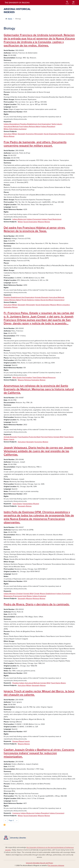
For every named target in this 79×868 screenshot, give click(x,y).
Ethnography (39, 134)
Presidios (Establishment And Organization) (36, 124)
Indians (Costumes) (39, 596)
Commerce (16, 813)
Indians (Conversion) (34, 219)
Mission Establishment (48, 594)
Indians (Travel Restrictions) (52, 219)
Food (21, 127)
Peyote (24, 300)
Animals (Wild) (58, 437)
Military (15, 134)
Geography (22, 134)
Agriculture (8, 134)
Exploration (8, 307)
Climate (37, 594)
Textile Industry (57, 124)
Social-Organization (51, 134)
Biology (12, 136)
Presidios (16, 683)
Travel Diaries (37, 377)
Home (10, 19)
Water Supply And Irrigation (22, 377)
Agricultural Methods (11, 127)
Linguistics (66, 305)
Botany (6, 439)
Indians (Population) (48, 127)
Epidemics (31, 300)
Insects (12, 439)
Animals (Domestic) (42, 297)
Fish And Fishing (47, 437)
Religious (62, 134)
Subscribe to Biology (5, 825)
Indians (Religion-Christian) (13, 594)
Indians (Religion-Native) (32, 127)
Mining (6, 136)
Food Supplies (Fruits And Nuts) (29, 437)
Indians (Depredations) (12, 124)
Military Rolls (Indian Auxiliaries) (15, 129)
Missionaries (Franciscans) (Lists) (15, 596)
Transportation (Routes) (31, 504)
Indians (22, 683)
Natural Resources (49, 377)
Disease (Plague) (18, 741)
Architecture (70, 134)
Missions (41, 222)
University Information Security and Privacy (39, 863)
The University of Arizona (56, 865)
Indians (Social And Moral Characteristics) (50, 300)
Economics (30, 134)
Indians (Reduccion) (19, 219)
